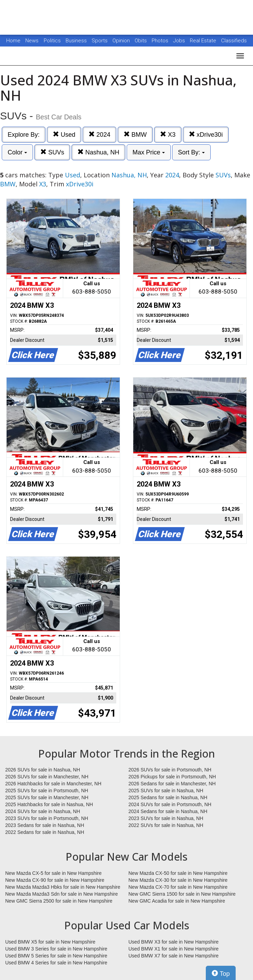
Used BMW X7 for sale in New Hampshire (174, 956)
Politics (52, 41)
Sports (100, 41)
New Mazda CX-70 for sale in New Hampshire (178, 887)
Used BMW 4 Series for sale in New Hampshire (56, 963)
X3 (168, 134)
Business (77, 41)
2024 (99, 134)
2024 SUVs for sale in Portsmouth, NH (170, 804)
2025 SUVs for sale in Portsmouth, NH (47, 791)
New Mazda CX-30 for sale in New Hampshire (178, 880)
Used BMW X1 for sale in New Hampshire (174, 949)
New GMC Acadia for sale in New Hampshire (177, 901)
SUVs (52, 152)
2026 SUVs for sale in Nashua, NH (43, 770)
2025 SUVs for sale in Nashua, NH (166, 791)
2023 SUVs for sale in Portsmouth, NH (47, 818)
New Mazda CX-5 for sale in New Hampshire (53, 873)
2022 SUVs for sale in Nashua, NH (166, 825)
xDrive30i (206, 134)
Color (17, 152)
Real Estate (204, 41)
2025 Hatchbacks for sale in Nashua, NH (49, 804)
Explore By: (24, 135)
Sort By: (191, 152)
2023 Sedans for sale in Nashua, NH (45, 825)
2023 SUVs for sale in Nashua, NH (166, 818)
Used (64, 134)
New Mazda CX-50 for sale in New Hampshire (178, 873)
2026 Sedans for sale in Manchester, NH (172, 784)
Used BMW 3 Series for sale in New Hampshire (56, 949)
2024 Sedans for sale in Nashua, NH (168, 811)
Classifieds (234, 41)
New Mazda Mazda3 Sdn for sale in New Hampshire (61, 894)
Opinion (122, 41)
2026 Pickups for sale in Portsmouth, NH (172, 777)
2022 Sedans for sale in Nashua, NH (45, 832)
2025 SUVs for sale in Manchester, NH (47, 797)
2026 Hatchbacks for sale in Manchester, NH (53, 784)
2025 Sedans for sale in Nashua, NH (168, 797)
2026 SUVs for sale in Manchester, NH (47, 777)
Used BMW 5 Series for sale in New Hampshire (56, 956)
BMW (135, 134)
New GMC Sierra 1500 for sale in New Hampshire (182, 894)
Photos (161, 41)
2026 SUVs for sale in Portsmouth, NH (170, 770)
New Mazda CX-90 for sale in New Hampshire (55, 880)
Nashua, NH (98, 152)
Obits (141, 41)
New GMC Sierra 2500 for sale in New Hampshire (59, 901)
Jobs (180, 41)
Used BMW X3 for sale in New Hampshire (174, 942)
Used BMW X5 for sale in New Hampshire (50, 942)
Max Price (149, 152)
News (32, 41)
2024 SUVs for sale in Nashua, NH (43, 811)
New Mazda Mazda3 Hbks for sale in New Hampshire (63, 887)
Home (13, 41)
